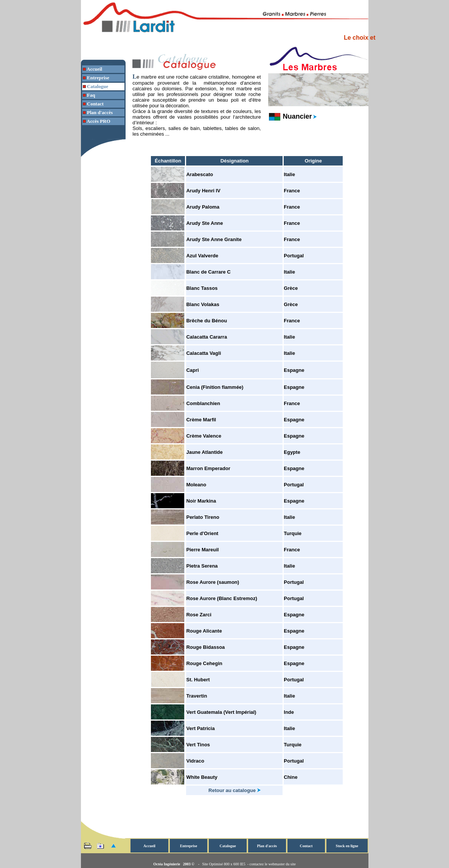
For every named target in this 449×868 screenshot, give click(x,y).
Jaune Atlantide (204, 452)
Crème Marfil (201, 420)
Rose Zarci (199, 615)
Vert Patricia (200, 728)
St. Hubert (198, 680)
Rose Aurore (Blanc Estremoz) (221, 598)
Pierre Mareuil (202, 550)
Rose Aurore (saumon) (213, 582)
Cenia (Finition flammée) (215, 387)
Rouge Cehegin (204, 663)
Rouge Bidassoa (205, 647)
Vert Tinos (198, 745)
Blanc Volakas (203, 304)
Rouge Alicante (204, 631)
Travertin (197, 696)
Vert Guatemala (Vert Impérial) (221, 712)
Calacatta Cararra (207, 337)
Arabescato (200, 174)
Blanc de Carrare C (208, 272)
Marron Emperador (208, 468)
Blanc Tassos (202, 288)
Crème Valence (204, 436)
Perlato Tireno (203, 517)
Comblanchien (203, 403)
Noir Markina (201, 501)
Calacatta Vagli (204, 353)
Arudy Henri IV (203, 191)
